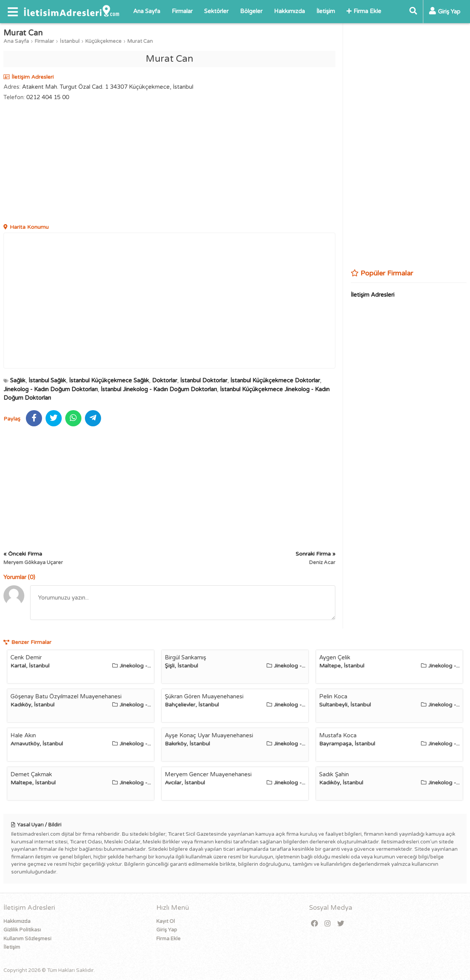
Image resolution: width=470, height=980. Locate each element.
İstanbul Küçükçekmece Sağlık (109, 380)
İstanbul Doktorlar (204, 380)
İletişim (326, 11)
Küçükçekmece (103, 41)
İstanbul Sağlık (47, 380)
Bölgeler (251, 11)
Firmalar (182, 11)
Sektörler (216, 11)
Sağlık (18, 380)
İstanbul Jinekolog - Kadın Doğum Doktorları (159, 389)
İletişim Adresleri (373, 295)
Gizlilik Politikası (22, 930)
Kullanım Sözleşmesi (27, 939)
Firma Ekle (364, 11)
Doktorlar (165, 380)
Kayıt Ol (166, 921)
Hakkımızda (289, 11)
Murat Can (140, 41)
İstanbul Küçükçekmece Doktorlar (275, 380)
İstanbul (70, 41)
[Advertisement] (169, 163)
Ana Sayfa (147, 11)
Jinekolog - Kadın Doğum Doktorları (51, 389)
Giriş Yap (167, 930)
